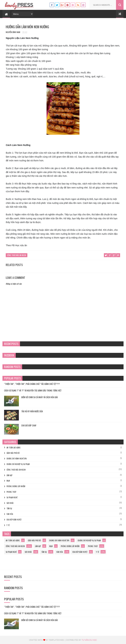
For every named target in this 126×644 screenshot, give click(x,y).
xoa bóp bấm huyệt (14, 520)
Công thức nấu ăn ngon (17, 256)
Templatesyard (56, 640)
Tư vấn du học (89, 640)
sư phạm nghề (12, 497)
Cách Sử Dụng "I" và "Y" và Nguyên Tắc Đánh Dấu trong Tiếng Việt (33, 390)
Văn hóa (10, 514)
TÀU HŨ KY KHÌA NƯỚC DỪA (32, 411)
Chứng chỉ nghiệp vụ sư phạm (18, 464)
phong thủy (11, 492)
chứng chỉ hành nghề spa (17, 459)
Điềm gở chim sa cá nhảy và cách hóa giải (39, 397)
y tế (8, 525)
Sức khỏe (10, 503)
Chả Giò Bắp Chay (29, 425)
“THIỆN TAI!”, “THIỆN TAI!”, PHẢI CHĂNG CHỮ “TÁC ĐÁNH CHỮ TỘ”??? (32, 384)
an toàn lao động (14, 447)
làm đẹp (9, 475)
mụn (8, 481)
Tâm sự (9, 508)
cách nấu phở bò (13, 453)
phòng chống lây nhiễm (16, 486)
